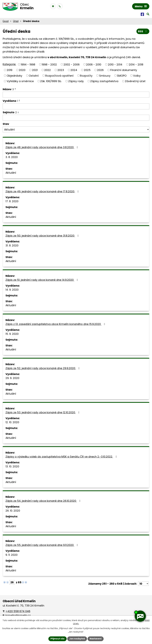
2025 (87, 70)
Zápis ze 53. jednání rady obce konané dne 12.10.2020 (43, 412)
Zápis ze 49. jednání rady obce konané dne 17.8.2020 (43, 191)
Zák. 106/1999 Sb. (51, 81)
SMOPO (122, 76)
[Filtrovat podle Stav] (76, 129)
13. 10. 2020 (12, 466)
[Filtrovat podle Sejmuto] (76, 118)
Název (8, 89)
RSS (143, 31)
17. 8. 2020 (12, 201)
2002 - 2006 (72, 64)
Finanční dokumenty (124, 70)
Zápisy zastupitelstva (104, 81)
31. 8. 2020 (12, 245)
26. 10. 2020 (13, 511)
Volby (137, 76)
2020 (22, 70)
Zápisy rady (76, 81)
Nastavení (96, 639)
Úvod (6, 21)
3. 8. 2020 (12, 157)
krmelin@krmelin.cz (18, 615)
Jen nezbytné (77, 639)
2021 (35, 70)
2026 (100, 70)
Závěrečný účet (135, 81)
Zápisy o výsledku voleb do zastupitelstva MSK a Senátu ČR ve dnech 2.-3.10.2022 (62, 457)
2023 (61, 70)
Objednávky (14, 76)
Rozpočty (86, 76)
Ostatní (34, 76)
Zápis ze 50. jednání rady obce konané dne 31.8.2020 (43, 236)
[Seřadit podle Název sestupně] (15, 90)
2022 (47, 70)
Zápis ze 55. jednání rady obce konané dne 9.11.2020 (42, 545)
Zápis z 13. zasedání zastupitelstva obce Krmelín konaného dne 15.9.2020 (56, 324)
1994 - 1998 (28, 64)
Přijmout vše (58, 639)
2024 (74, 70)
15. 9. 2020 (12, 334)
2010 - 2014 (115, 64)
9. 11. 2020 (12, 555)
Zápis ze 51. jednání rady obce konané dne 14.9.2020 (42, 280)
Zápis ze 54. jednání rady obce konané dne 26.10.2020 (44, 501)
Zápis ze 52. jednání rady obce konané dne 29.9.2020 (43, 368)
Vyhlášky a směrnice (20, 81)
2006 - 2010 (94, 64)
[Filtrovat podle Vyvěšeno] (76, 106)
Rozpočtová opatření (59, 76)
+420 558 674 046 (18, 611)
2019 (9, 70)
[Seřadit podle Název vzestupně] (15, 89)
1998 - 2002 (49, 64)
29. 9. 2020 (12, 378)
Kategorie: (9, 64)
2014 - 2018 (136, 64)
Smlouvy (105, 76)
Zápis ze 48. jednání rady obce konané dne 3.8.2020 (42, 147)
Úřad (16, 21)
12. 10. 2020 (12, 422)
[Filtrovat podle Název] (76, 95)
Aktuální (11, 173)
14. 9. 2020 (12, 290)
